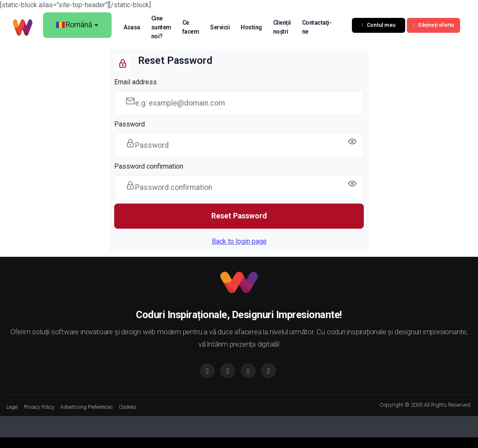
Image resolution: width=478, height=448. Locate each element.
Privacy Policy (39, 407)
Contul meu (379, 25)
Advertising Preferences (87, 407)
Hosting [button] (251, 27)
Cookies (128, 407)
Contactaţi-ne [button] (317, 27)
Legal (12, 407)
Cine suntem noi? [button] (161, 27)
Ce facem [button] (191, 27)
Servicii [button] (220, 27)
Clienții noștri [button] (282, 27)
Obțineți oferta (434, 25)
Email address (135, 82)
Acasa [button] (132, 27)
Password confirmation (149, 166)
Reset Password (239, 216)
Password (130, 124)
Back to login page (239, 241)
